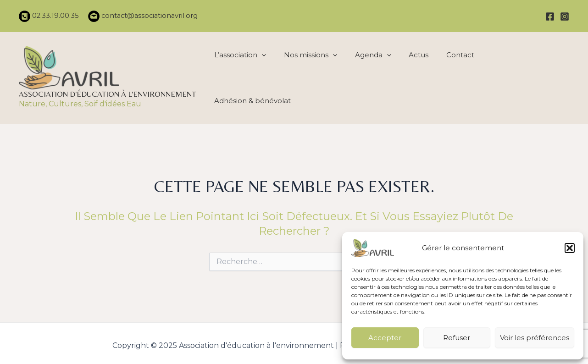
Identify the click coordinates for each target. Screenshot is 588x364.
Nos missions (311, 76)
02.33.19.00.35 (55, 16)
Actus (416, 75)
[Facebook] (550, 17)
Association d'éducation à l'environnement (107, 92)
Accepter (385, 338)
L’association (242, 76)
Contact (456, 75)
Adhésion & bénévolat (524, 75)
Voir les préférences (535, 338)
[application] (264, 76)
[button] (570, 248)
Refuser (457, 338)
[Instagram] (565, 17)
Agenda (372, 76)
